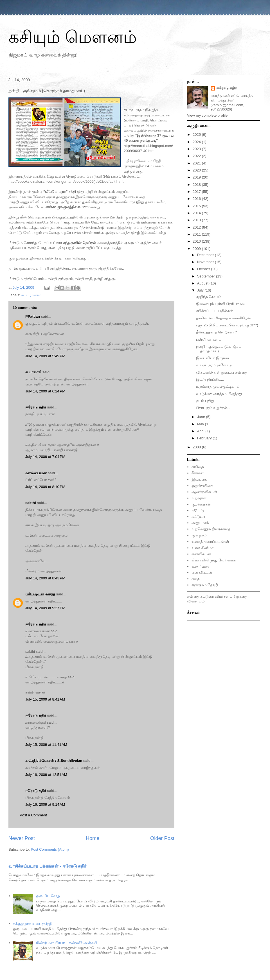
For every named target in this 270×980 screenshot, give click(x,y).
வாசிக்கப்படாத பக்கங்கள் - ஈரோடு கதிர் (47, 866)
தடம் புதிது (205, 401)
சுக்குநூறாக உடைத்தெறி (33, 924)
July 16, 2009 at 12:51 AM (46, 775)
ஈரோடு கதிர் (36, 407)
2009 (197, 249)
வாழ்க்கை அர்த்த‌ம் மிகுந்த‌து (219, 394)
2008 (197, 447)
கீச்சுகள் (198, 473)
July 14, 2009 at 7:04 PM (45, 457)
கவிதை (198, 467)
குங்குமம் (199, 535)
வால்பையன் (36, 473)
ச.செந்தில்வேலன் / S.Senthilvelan (54, 761)
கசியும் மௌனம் (73, 37)
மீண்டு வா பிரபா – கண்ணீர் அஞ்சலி (66, 943)
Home (93, 838)
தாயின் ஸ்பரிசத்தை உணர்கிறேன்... (225, 318)
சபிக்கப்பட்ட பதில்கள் (214, 311)
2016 (197, 199)
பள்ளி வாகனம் (209, 339)
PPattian (33, 316)
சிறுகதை (240, 596)
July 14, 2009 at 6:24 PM (45, 391)
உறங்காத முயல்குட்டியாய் (218, 386)
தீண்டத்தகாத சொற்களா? (216, 332)
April (201, 431)
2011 (197, 234)
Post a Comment (33, 815)
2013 (197, 220)
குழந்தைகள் (201, 504)
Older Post (162, 838)
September (207, 276)
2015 (197, 206)
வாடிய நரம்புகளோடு (214, 365)
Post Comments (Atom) (50, 849)
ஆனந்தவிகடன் (204, 492)
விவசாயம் (196, 601)
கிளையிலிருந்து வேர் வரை (214, 560)
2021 (197, 163)
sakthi (31, 503)
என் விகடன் (202, 573)
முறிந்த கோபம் (209, 297)
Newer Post (22, 838)
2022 (197, 156)
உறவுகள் (199, 498)
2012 (197, 227)
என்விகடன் (201, 554)
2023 (197, 149)
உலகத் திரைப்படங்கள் (210, 542)
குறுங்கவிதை (202, 486)
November (206, 262)
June (202, 417)
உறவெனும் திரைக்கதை (211, 529)
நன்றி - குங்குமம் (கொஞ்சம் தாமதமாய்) (219, 349)
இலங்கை (199, 479)
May (201, 424)
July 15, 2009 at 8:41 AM (45, 699)
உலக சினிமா (202, 548)
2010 (197, 241)
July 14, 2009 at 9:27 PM (45, 608)
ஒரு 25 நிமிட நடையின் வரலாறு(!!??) (227, 325)
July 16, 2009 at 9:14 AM (45, 804)
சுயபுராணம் (31, 295)
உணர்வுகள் (201, 566)
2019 (197, 177)
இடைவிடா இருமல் (212, 358)
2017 (197, 192)
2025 (197, 135)
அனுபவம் (200, 523)
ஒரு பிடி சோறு (48, 896)
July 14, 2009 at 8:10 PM (45, 487)
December (206, 255)
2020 (197, 170)
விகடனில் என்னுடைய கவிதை (221, 372)
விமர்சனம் (224, 596)
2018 (197, 185)
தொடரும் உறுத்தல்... (213, 408)
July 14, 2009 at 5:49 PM (45, 356)
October (204, 269)
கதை (195, 579)
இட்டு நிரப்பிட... (210, 379)
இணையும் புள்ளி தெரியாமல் (220, 304)
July (201, 290)
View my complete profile (207, 115)
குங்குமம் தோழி (205, 585)
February (205, 438)
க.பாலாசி (33, 372)
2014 (197, 213)
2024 (197, 142)
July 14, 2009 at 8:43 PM (45, 578)
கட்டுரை (198, 517)
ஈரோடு (198, 510)
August (203, 283)
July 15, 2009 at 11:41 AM (46, 745)
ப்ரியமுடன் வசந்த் (40, 594)
